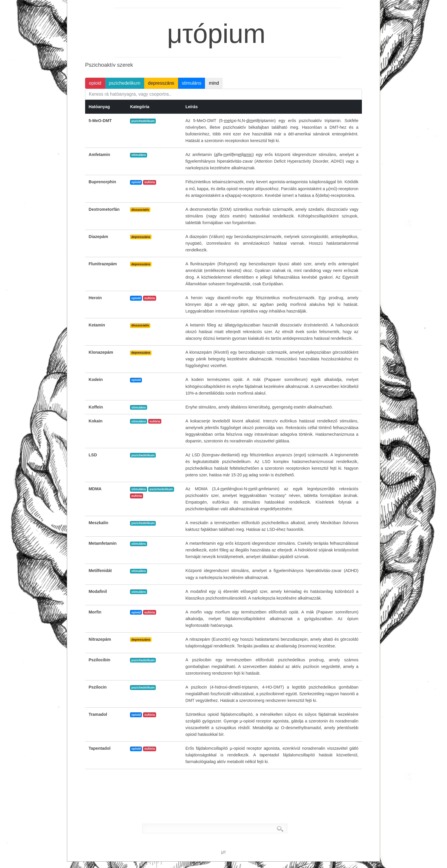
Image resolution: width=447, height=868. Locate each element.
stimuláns (192, 83)
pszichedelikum (125, 83)
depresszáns (161, 83)
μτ (102, 9)
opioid (95, 83)
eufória (150, 182)
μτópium (210, 19)
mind (214, 83)
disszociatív (140, 210)
